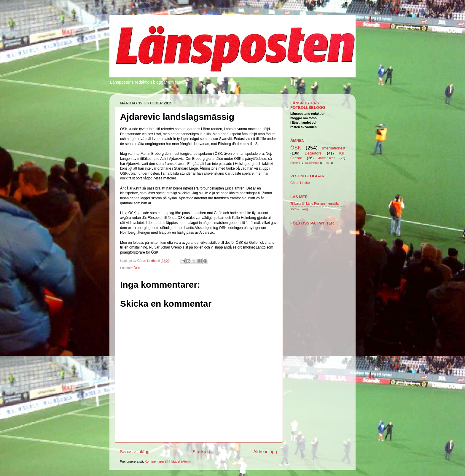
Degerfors (313, 153)
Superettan (312, 163)
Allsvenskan (327, 158)
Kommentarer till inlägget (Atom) (168, 461)
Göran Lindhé (300, 183)
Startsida (201, 452)
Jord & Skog (299, 209)
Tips (327, 163)
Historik (295, 163)
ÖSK (137, 268)
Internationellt (334, 148)
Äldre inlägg (265, 452)
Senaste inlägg (135, 452)
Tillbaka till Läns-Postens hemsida (314, 203)
